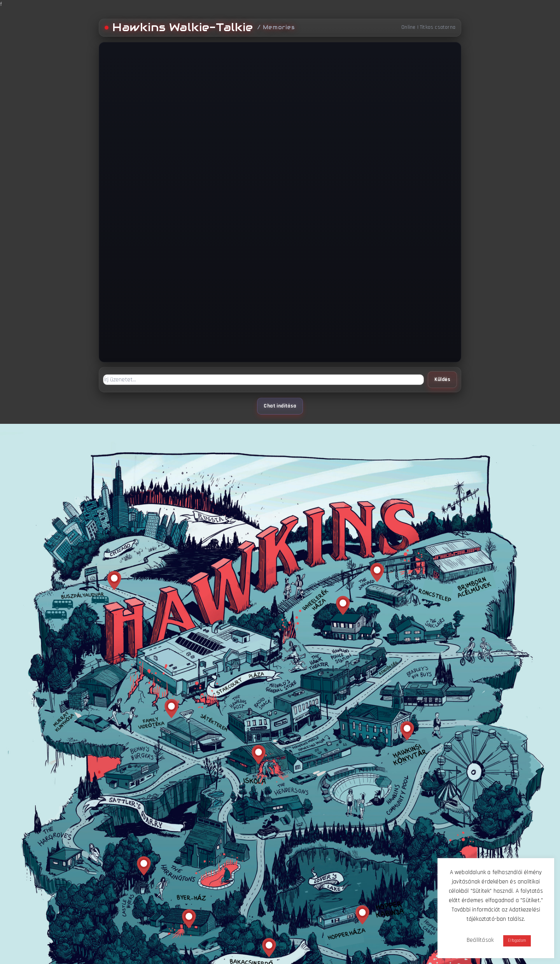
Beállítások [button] (480, 940)
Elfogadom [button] (517, 941)
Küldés (442, 380)
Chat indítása (280, 406)
